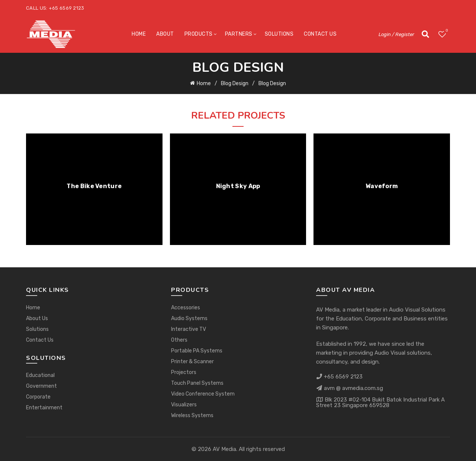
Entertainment (44, 408)
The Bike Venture (94, 186)
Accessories (186, 308)
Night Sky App (238, 186)
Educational (40, 375)
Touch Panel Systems (197, 383)
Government (41, 386)
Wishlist (446, 31)
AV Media (224, 449)
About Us (37, 318)
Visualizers (184, 405)
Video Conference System (203, 394)
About (165, 34)
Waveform (382, 186)
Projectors (184, 372)
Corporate (38, 397)
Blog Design (235, 83)
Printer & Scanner (192, 362)
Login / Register (396, 34)
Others (179, 340)
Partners (239, 34)
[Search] (425, 34)
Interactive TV (189, 329)
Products (199, 34)
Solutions (279, 34)
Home (139, 34)
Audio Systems (189, 318)
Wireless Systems (192, 415)
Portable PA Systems (197, 351)
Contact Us (320, 34)
